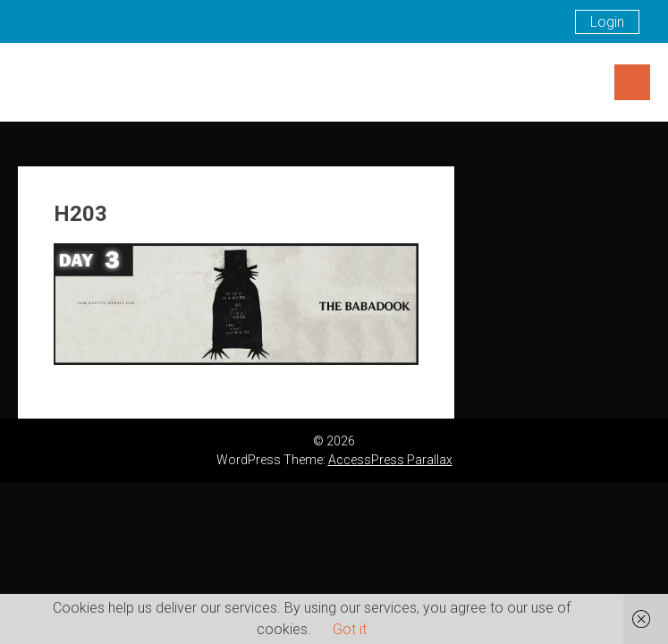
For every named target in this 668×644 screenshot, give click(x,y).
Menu (632, 82)
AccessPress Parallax (390, 460)
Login (607, 22)
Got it (350, 629)
